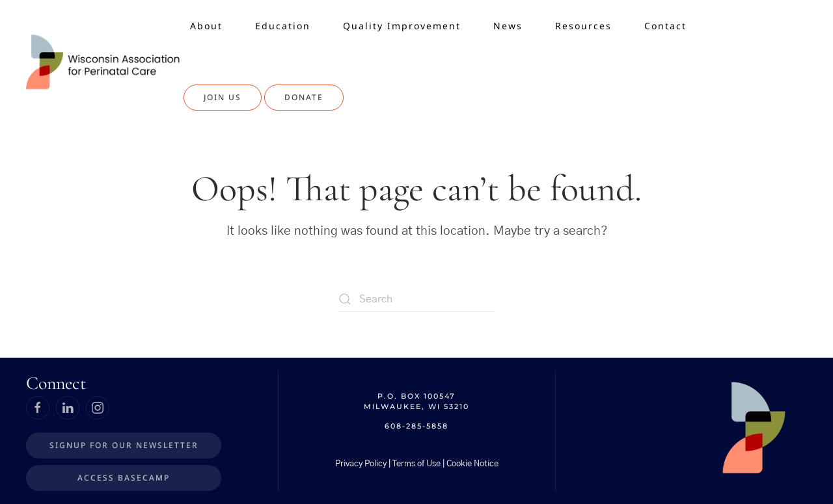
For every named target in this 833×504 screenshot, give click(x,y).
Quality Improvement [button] (402, 26)
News (508, 26)
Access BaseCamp (124, 478)
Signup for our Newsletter (124, 445)
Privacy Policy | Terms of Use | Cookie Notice (417, 464)
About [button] (206, 26)
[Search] (416, 299)
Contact (665, 26)
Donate (304, 97)
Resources (583, 26)
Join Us (223, 97)
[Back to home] (105, 61)
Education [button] (283, 26)
